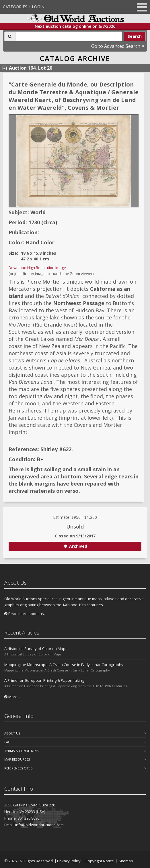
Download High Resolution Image (37, 268)
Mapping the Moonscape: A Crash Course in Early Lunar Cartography (64, 665)
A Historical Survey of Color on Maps (36, 649)
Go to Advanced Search (118, 46)
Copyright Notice (100, 861)
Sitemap (126, 861)
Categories (15, 7)
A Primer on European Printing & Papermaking (44, 680)
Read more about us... (25, 614)
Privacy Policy (69, 861)
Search (135, 36)
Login (38, 7)
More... (12, 697)
